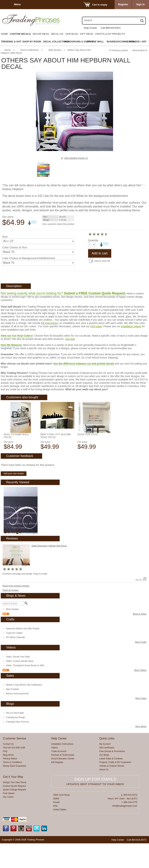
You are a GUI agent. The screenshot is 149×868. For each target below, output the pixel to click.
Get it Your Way (13, 801)
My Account (105, 769)
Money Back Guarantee (14, 791)
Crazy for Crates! (14, 658)
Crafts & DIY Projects (110, 34)
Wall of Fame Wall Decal (16, 460)
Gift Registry (57, 787)
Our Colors (8, 822)
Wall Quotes (55, 50)
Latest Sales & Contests (111, 783)
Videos (55, 772)
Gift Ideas (87, 34)
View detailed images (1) (76, 158)
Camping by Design (16, 742)
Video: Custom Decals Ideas (20, 686)
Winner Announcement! (17, 718)
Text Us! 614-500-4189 (14, 772)
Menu (17, 4)
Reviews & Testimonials (63, 780)
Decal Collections (30, 50)
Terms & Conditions (12, 787)
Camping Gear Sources (17, 746)
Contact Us (8, 769)
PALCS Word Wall (15, 738)
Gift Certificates (107, 772)
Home (4, 34)
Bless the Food (88, 459)
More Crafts (141, 667)
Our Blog (72, 34)
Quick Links (107, 763)
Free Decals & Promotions (112, 776)
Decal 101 (57, 34)
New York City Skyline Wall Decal (56, 460)
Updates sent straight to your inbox (95, 809)
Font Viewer (9, 818)
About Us (104, 794)
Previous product (118, 50)
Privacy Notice (10, 783)
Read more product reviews (16, 611)
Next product (140, 50)
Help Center (90, 28)
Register (123, 4)
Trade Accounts (59, 776)
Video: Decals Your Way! (18, 681)
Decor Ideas (41, 34)
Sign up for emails (95, 804)
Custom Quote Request (14, 811)
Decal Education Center (63, 783)
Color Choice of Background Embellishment (29, 258)
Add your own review (14, 498)
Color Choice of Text (14, 247)
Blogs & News (140, 639)
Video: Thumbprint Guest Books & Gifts (25, 690)
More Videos (140, 695)
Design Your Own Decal (14, 807)
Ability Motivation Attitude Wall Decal (49, 571)
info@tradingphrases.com (125, 831)
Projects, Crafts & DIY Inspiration (115, 787)
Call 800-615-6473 (111, 28)
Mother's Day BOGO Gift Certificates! (24, 709)
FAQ (5, 776)
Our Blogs (104, 780)
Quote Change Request (14, 814)
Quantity (7, 269)
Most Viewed (12, 634)
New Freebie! (12, 714)
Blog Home (8, 780)
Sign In (141, 4)
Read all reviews (11, 615)
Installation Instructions (62, 769)
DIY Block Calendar (16, 662)
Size (5, 237)
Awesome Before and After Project (23, 653)
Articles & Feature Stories (112, 791)
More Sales (141, 723)
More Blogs (141, 751)
